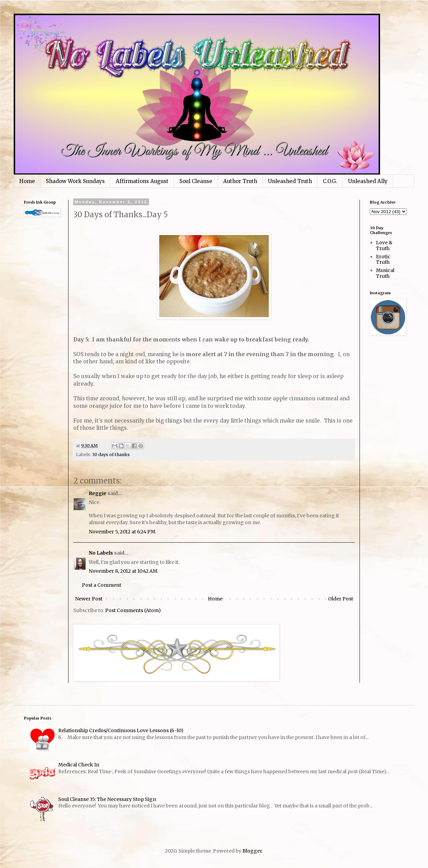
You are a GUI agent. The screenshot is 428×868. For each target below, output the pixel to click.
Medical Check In (79, 765)
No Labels (101, 553)
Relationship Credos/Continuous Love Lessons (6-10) (121, 730)
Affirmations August (142, 181)
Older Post (341, 599)
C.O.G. (330, 181)
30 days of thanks (111, 455)
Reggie (98, 493)
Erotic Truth (383, 260)
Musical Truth (385, 273)
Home (27, 181)
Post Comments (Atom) (133, 610)
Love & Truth (384, 245)
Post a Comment (102, 585)
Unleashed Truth (290, 181)
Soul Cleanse (196, 181)
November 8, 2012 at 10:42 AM (123, 571)
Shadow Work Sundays (75, 181)
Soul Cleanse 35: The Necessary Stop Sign (107, 799)
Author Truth (240, 181)
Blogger (252, 851)
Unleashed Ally (368, 181)
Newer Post (89, 599)
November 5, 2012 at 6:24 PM (122, 532)
